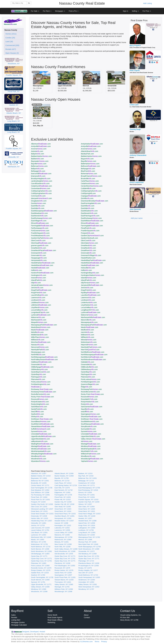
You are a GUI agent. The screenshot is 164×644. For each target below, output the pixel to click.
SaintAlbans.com (39, 407)
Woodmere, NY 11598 (39, 592)
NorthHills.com (38, 355)
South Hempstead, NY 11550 (89, 577)
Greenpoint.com (39, 253)
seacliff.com (87, 412)
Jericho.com (37, 288)
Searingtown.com (90, 414)
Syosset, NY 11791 (38, 582)
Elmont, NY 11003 (85, 492)
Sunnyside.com (88, 429)
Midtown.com (88, 335)
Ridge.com (87, 387)
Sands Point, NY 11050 (63, 573)
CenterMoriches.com (92, 186)
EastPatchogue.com (90, 216)
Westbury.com (91, 446)
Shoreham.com (91, 417)
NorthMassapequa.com (94, 355)
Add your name (137, 218)
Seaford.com (37, 414)
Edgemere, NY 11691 (63, 492)
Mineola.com (89, 340)
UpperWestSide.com (90, 436)
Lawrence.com (38, 298)
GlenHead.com (41, 243)
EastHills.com (38, 206)
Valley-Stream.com (93, 439)
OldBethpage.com (42, 367)
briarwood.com (38, 176)
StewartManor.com (43, 426)
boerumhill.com (41, 174)
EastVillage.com (39, 221)
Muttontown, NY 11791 (39, 544)
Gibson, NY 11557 (85, 504)
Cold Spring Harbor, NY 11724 (66, 485)
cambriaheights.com (42, 181)
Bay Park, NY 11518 (86, 476)
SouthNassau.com (92, 424)
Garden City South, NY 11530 (42, 504)
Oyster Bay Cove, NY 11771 (65, 556)
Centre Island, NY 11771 (40, 485)
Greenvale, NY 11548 (39, 516)
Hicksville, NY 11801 (39, 523)
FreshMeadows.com (40, 236)
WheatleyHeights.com (44, 454)
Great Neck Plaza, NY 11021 (65, 514)
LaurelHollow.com (39, 295)
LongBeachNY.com (90, 310)
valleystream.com (39, 441)
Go (29, 3)
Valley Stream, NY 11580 (64, 584)
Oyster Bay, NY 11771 (39, 556)
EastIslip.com (38, 208)
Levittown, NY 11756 (86, 530)
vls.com (87, 441)
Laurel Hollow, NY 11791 (40, 530)
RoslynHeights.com (40, 404)
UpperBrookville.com (43, 436)
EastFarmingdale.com (91, 203)
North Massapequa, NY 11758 (90, 547)
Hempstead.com (39, 260)
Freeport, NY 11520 (38, 502)
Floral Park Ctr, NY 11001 (40, 500)
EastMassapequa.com (44, 211)
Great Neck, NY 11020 (87, 509)
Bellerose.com (39, 166)
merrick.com (87, 332)
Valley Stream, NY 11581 (88, 584)
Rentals (14, 617)
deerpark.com (41, 198)
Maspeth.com (39, 322)
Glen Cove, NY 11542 (39, 507)
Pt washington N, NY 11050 (89, 566)
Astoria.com (37, 151)
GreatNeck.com (88, 245)
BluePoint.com (88, 171)
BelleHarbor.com (90, 164)
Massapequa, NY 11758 (64, 537)
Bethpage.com (88, 169)
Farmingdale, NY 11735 (63, 495)
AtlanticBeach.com (90, 151)
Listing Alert (16, 620)
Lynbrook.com (91, 312)
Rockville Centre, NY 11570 (41, 568)
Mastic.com (90, 327)
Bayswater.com (40, 161)
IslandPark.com (38, 280)
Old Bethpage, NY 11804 (40, 554)
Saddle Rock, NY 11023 (40, 573)
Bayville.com (89, 161)
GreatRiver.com (88, 250)
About (86, 615)
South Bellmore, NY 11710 (88, 575)
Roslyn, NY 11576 (85, 568)
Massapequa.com (89, 322)
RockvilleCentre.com (90, 392)
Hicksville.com (88, 268)
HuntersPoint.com (42, 273)
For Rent (47, 11)
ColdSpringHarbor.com (41, 191)
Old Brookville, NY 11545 (64, 554)
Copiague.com (91, 196)
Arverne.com (39, 149)
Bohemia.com (89, 174)
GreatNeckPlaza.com (44, 250)
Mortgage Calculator (19, 625)
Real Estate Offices (55, 620)
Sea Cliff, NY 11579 (86, 573)
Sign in (125, 11)
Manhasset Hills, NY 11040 (41, 537)
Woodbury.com (38, 456)
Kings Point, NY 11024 (87, 525)
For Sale (35, 11)
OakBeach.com (41, 362)
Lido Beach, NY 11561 (39, 532)
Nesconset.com (40, 347)
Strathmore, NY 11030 (87, 580)
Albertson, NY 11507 (39, 473)
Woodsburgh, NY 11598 (63, 592)
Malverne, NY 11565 (62, 535)
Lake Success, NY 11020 (40, 528)
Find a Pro (74, 11)
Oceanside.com (39, 364)
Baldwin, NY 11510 (85, 473)
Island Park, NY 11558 (87, 523)
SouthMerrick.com (42, 424)
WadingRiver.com (42, 444)
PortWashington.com (90, 382)
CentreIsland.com (41, 188)
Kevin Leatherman (137, 182)
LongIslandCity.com (40, 312)
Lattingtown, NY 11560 (87, 528)
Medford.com (87, 330)
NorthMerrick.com (92, 357)
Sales (13, 615)
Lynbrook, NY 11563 (39, 535)
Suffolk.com (41, 429)
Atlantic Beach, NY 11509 (64, 473)
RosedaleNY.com (89, 399)
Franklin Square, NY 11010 (88, 500)
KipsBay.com (90, 293)
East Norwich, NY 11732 (64, 490)
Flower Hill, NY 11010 (63, 500)
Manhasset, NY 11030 (87, 535)
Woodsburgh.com (92, 459)
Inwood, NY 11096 (61, 523)
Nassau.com (37, 345)
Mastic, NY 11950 (38, 540)
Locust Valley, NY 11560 (64, 532)
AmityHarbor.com (92, 144)
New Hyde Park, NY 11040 (88, 544)
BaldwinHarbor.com (41, 156)
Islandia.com (89, 278)
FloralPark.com (88, 228)
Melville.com (37, 332)
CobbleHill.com (88, 188)
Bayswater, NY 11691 (39, 478)
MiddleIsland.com (39, 335)
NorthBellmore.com (93, 352)
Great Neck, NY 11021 (39, 511)
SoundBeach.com (41, 421)
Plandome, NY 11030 (62, 563)
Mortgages (60, 11)
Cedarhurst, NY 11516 (87, 483)
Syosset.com (39, 431)
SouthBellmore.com (90, 421)
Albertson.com (41, 144)
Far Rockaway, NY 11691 (40, 495)
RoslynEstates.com (40, 402)
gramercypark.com (40, 245)
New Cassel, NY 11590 (63, 544)
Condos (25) (10, 38)
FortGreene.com (40, 231)
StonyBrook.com (89, 426)
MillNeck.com (88, 337)
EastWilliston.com (92, 221)
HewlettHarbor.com (43, 263)
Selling (135, 11)
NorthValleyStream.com (44, 359)
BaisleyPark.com (87, 154)
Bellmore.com (91, 166)
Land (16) (9, 42)
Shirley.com (37, 417)
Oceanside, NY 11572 (87, 551)
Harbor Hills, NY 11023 (39, 518)
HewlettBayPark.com (93, 260)
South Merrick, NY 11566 (40, 580)
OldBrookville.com (89, 367)
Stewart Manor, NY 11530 (64, 580)
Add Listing (147, 3)
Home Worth (52, 615)
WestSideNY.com (89, 451)
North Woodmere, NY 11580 (89, 549)
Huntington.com (39, 275)
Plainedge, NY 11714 (86, 561)
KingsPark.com (41, 290)
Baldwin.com (37, 159)
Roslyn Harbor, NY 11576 (64, 570)
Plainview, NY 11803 (39, 563)
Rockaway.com (42, 389)
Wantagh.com (91, 444)
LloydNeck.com (40, 307)
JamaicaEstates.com (42, 285)
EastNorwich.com (89, 213)
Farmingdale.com (42, 226)
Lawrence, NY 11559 (62, 530)
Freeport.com (88, 233)
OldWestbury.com (39, 369)
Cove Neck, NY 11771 (87, 485)
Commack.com (38, 196)
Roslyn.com (87, 404)
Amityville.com (41, 146)
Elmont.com (40, 223)
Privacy (104, 642)
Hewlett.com (90, 265)
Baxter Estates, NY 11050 (64, 476)
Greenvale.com (88, 253)
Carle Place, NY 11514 (63, 483)
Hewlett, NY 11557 (85, 518)
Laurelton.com (91, 295)
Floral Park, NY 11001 (87, 495)
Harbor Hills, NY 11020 (87, 516)
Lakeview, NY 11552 (62, 528)
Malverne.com (89, 315)
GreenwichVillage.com (91, 255)
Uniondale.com (41, 434)
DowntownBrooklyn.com (95, 201)
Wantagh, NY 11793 (62, 587)
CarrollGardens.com (40, 183)
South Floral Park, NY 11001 (65, 577)
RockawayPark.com (91, 389)
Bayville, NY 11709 (62, 478)
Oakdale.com (88, 362)
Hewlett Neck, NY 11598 (87, 521)
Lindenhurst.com (89, 302)
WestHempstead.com (91, 449)
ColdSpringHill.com (88, 193)
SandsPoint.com (39, 409)
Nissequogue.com (38, 352)
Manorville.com (88, 320)
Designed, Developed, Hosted (34, 632)
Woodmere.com (39, 459)
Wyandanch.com (40, 461)
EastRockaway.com (41, 218)
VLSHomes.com (86, 642)
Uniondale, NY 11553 (86, 582)
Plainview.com (88, 377)
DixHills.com (87, 198)
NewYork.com (90, 350)
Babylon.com (37, 154)
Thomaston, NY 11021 (63, 582)
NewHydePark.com (91, 347)
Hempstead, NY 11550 (63, 518)
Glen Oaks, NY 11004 (86, 507)
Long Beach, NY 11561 (87, 532)
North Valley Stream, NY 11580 (66, 549)
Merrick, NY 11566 (85, 540)
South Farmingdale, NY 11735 (42, 577)
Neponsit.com (89, 345)
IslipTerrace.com (90, 283)
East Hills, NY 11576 (62, 488)
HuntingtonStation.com (92, 275)
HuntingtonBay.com (90, 273)
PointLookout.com (91, 379)
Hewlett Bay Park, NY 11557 (42, 521)
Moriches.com (41, 342)
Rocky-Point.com (92, 394)
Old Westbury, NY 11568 (88, 554)
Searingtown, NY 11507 (63, 575)
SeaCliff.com (37, 412)
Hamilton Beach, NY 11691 (65, 516)
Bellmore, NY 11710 (62, 481)
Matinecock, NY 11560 (63, 540)
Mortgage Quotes (18, 622)
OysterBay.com (88, 372)
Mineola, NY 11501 (62, 542)
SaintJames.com (92, 407)
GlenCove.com (38, 240)
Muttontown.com (89, 342)
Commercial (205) (12, 45)
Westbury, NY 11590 (39, 589)
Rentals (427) (10, 49)
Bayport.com (87, 159)
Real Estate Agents (55, 617)
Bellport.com (37, 169)
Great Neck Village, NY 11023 (89, 514)
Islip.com (36, 283)
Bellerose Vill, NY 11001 (40, 481)
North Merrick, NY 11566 (40, 549)
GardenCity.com (92, 236)
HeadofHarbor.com (88, 258)
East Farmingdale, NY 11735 (42, 488)
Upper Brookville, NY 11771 (41, 584)
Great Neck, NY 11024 (63, 511)
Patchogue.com (88, 374)
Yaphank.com (89, 461)
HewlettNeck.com (92, 263)
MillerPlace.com (40, 337)
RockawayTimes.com (44, 392)
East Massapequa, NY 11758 (89, 488)
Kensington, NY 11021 (63, 525)
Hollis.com (36, 270)
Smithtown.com (42, 419)
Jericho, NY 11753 (38, 525)
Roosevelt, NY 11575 (62, 568)
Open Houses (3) (12, 53)
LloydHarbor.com (89, 305)
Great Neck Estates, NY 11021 (42, 514)
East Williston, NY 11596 (40, 492)
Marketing (51, 622)
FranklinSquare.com (90, 231)
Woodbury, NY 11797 (86, 589)
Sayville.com (87, 409)
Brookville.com (88, 179)
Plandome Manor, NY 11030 (89, 563)
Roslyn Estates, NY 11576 (41, 570)
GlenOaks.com (89, 243)
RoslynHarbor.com (90, 402)
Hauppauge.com (39, 258)
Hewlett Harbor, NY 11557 (64, 521)
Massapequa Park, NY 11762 (89, 537)
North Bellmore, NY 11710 (41, 547)
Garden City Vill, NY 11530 (64, 504)
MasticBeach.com (41, 327)
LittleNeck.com (41, 305)
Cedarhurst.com (90, 183)
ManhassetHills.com (93, 317)
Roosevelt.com (89, 397)
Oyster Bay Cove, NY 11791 (89, 556)
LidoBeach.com (40, 302)
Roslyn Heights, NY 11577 (88, 570)
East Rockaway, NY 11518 (88, 490)
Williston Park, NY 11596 (64, 589)
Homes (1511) (10, 34)
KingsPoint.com (88, 290)
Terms (97, 642)
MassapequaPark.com (44, 325)
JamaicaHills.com (92, 285)
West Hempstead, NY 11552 (89, 587)
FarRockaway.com (40, 228)
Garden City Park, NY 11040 (89, 502)
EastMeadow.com (89, 211)
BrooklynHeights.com (41, 179)
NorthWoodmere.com (93, 359)
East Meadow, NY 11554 (40, 490)
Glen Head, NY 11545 (63, 507)
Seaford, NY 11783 (38, 575)
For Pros (147, 11)
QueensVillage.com (90, 384)
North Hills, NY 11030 (63, 547)
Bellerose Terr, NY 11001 (88, 478)
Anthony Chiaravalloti (138, 155)
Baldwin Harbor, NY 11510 (41, 476)
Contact (87, 617)
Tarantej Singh (135, 129)
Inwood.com (38, 278)
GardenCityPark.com (42, 238)
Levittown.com (38, 300)
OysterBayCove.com (40, 372)
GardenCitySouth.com (90, 238)
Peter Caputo (135, 70)
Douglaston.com (39, 201)
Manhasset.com (39, 320)
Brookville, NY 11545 (39, 483)
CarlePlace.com (90, 181)
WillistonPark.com (91, 454)
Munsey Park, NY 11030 (87, 542)
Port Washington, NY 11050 (65, 566)
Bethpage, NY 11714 (86, 481)
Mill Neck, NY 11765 (39, 542)
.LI (36, 387)
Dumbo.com (38, 203)
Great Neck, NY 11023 (63, 509)
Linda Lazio (134, 105)
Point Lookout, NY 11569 (40, 566)
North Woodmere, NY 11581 (41, 551)
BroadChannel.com (91, 176)
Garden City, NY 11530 (63, 502)
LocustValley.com (89, 307)
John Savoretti (135, 209)
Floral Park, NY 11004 (39, 497)
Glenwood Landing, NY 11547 (42, 509)
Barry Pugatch (135, 45)
